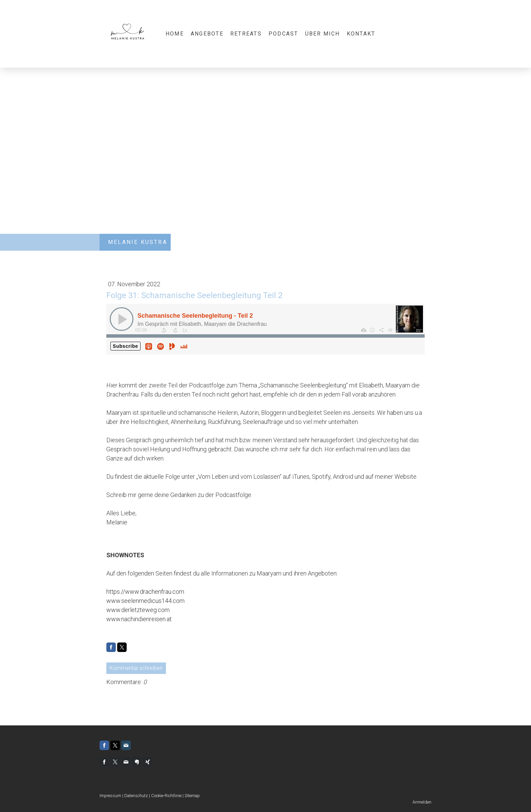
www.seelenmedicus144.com (145, 601)
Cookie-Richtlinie (166, 796)
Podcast (283, 34)
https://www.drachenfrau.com (145, 592)
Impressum (110, 796)
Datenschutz (136, 796)
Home (175, 34)
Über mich (323, 34)
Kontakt (361, 34)
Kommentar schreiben (136, 668)
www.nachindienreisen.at (139, 619)
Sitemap (192, 796)
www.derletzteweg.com (138, 610)
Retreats (246, 34)
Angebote (207, 34)
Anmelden (422, 802)
